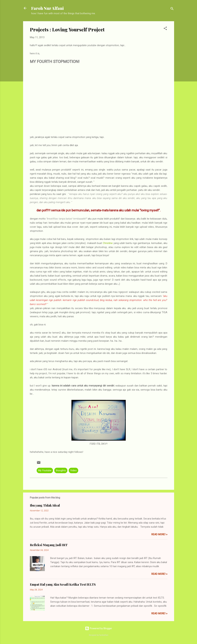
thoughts (61, 470)
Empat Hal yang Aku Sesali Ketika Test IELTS (63, 584)
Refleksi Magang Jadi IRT (49, 545)
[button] (165, 29)
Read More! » (159, 534)
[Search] (172, 9)
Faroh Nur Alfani (47, 8)
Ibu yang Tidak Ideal (45, 505)
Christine (108, 243)
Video (73, 470)
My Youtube (45, 470)
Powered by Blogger (98, 628)
